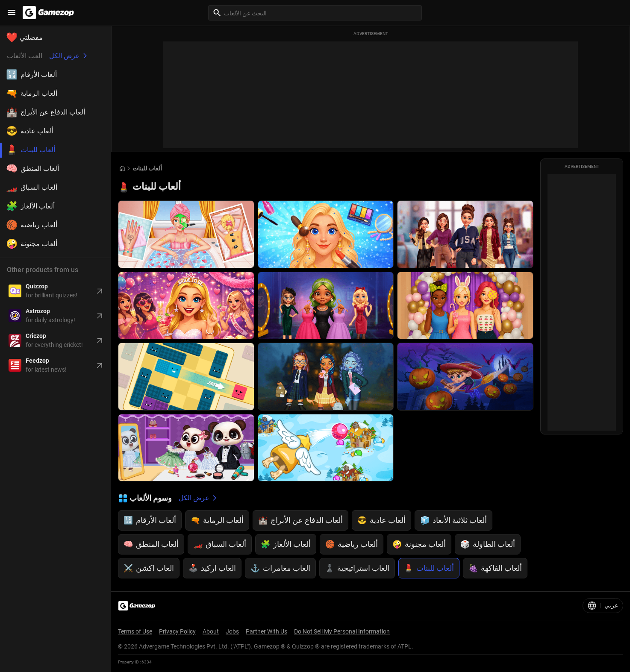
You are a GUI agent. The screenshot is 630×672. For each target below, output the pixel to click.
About (211, 631)
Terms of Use (135, 631)
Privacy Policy (177, 631)
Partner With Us (266, 631)
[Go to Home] (122, 169)
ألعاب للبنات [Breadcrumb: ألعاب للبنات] (147, 168)
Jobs (232, 631)
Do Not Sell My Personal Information (342, 631)
